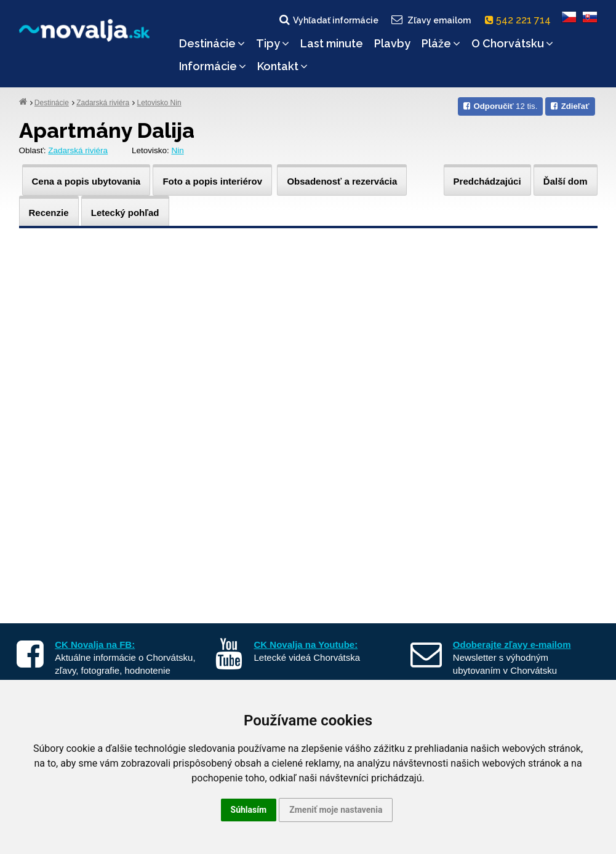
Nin (177, 150)
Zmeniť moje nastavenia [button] (336, 810)
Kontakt (282, 66)
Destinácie (212, 43)
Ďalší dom (566, 181)
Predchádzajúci (487, 181)
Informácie (213, 66)
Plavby (392, 43)
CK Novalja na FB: (95, 644)
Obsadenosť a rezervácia (342, 181)
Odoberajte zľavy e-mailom (512, 644)
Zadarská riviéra (103, 103)
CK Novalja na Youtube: (306, 644)
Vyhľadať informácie (328, 20)
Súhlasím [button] (249, 810)
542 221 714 (520, 20)
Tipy (273, 43)
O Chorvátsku (512, 43)
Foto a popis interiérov (212, 181)
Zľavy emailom (430, 20)
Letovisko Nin (159, 103)
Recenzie (49, 213)
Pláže (441, 43)
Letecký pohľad (125, 213)
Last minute (332, 43)
